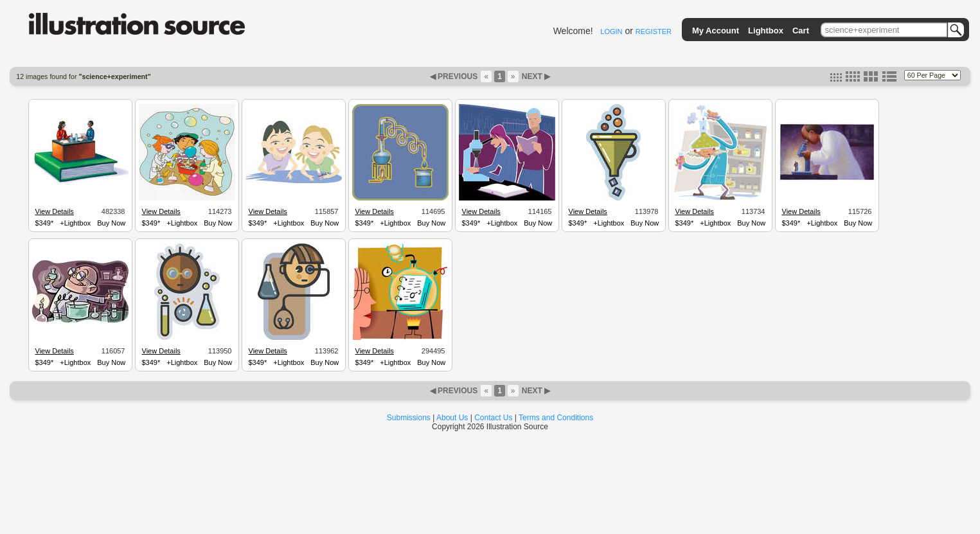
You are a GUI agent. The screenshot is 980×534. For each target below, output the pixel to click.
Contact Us (493, 418)
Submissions (409, 418)
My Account (716, 31)
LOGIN (611, 31)
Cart (801, 31)
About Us (452, 418)
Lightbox (766, 31)
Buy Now (111, 223)
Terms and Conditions (556, 418)
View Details (55, 211)
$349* (45, 223)
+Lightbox (75, 223)
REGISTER (654, 31)
